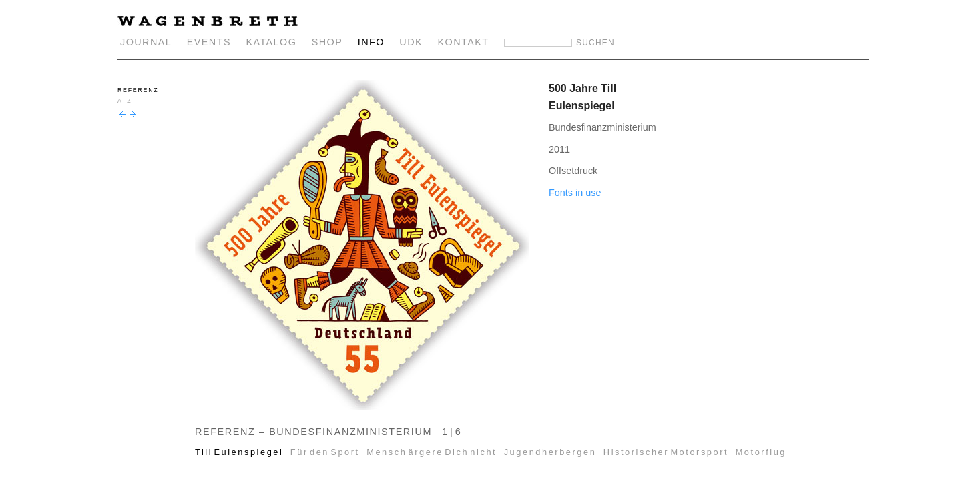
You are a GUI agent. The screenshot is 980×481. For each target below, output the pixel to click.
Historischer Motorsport (666, 452)
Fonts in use (575, 193)
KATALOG (271, 42)
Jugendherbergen (550, 452)
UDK (411, 42)
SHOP (327, 42)
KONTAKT (464, 42)
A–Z (125, 101)
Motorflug (761, 452)
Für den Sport (325, 452)
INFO (371, 42)
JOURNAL (146, 42)
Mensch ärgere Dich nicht (432, 452)
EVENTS (209, 42)
